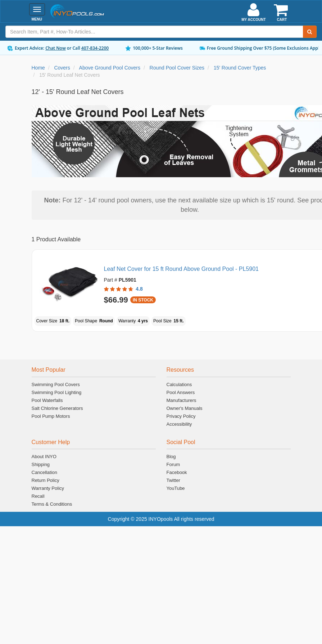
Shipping (41, 464)
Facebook (177, 472)
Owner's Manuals (185, 408)
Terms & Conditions (52, 504)
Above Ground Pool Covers (110, 68)
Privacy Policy (181, 416)
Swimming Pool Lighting (57, 392)
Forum (173, 464)
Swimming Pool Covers (56, 384)
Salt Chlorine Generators (57, 408)
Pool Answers (181, 392)
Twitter (173, 480)
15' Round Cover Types (240, 68)
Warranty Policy (48, 488)
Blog (171, 457)
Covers (62, 68)
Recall (38, 496)
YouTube (176, 488)
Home (38, 68)
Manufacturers (182, 400)
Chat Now (56, 48)
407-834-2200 (95, 48)
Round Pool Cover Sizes (177, 68)
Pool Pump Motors (51, 416)
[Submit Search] (310, 32)
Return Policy (46, 480)
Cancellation (45, 472)
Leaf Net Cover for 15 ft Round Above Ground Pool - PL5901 (182, 269)
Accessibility (179, 424)
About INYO (44, 457)
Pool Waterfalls (47, 400)
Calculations (179, 384)
